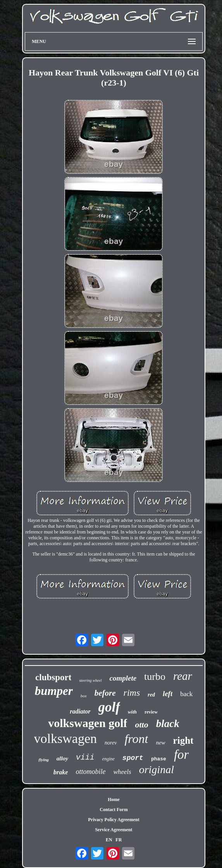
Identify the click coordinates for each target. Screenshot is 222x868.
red (151, 695)
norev (111, 743)
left (168, 694)
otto (141, 725)
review (151, 712)
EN (109, 840)
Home (114, 799)
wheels (122, 772)
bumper (54, 691)
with (132, 712)
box (84, 696)
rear (183, 676)
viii (85, 757)
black (168, 724)
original (157, 769)
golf (109, 707)
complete (123, 678)
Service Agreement (114, 830)
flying (44, 760)
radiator (80, 711)
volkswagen (65, 738)
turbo (155, 677)
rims (132, 693)
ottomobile (90, 772)
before (105, 693)
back (186, 694)
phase (159, 759)
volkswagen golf (88, 723)
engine (108, 759)
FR (119, 840)
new (160, 743)
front (136, 739)
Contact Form (114, 810)
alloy (62, 758)
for (182, 755)
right (183, 740)
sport (133, 758)
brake (61, 772)
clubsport (53, 677)
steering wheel (90, 680)
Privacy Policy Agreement (114, 820)
